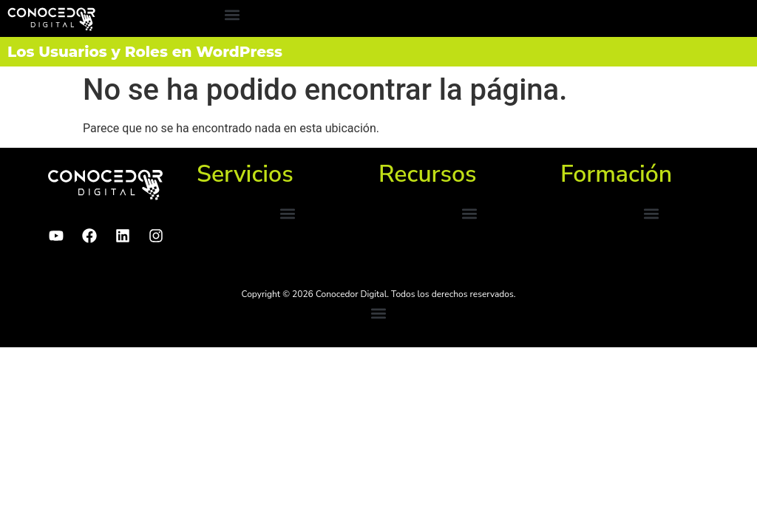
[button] (232, 15)
